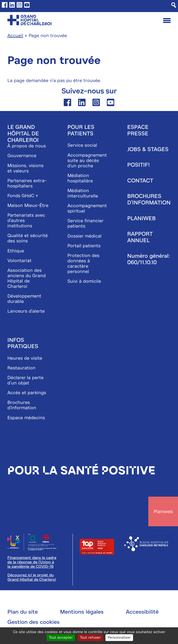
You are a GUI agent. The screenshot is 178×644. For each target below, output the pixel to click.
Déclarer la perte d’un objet (25, 380)
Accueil (15, 36)
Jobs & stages (148, 149)
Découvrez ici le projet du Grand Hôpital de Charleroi (32, 577)
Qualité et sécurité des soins (28, 238)
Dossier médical (84, 236)
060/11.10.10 (142, 262)
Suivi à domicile (84, 281)
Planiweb (141, 218)
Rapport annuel (140, 237)
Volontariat (19, 261)
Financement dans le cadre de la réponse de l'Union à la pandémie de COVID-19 (32, 562)
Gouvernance (22, 156)
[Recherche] (174, 5)
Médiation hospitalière (80, 178)
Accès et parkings (27, 393)
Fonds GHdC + (23, 196)
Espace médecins (26, 418)
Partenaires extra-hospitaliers (27, 183)
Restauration (21, 368)
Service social (82, 145)
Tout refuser (90, 638)
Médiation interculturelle (83, 193)
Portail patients (84, 246)
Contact (140, 181)
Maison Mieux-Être (28, 205)
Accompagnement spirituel (87, 208)
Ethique (16, 251)
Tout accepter (61, 638)
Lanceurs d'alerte (26, 311)
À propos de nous (27, 146)
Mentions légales (82, 612)
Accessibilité (142, 612)
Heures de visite (25, 358)
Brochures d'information (22, 405)
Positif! (138, 165)
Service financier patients (85, 223)
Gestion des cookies (33, 622)
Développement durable (24, 299)
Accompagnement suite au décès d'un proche (87, 160)
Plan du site (23, 612)
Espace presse (138, 130)
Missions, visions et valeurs (25, 168)
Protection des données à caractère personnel (83, 263)
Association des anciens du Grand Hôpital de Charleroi (27, 278)
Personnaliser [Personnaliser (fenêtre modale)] (119, 638)
